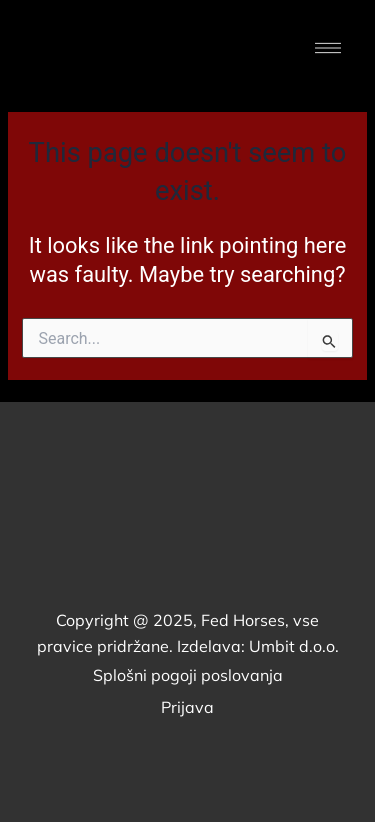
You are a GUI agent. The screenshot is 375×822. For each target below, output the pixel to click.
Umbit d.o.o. (294, 646)
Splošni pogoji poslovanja (188, 675)
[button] (327, 50)
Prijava (187, 707)
